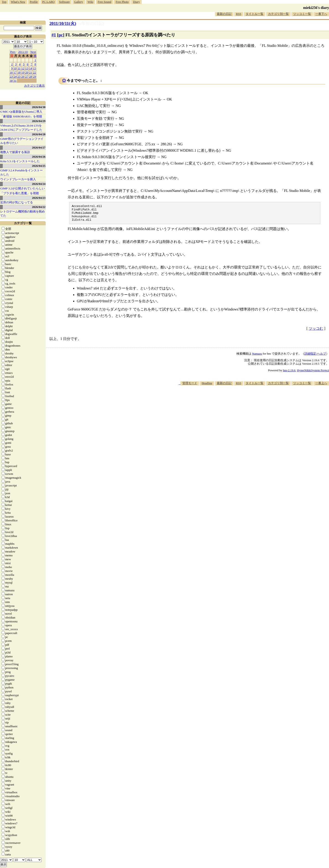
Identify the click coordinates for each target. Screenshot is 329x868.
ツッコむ (316, 332)
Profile (34, 2)
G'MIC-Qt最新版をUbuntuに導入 (21, 112)
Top (4, 2)
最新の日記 (224, 14)
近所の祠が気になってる (17, 202)
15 (35, 68)
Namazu (257, 357)
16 (11, 72)
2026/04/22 (39, 207)
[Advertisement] (246, 403)
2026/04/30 (39, 107)
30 (11, 81)
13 (27, 68)
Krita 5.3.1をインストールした (20, 161)
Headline (207, 386)
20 (27, 72)
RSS (239, 14)
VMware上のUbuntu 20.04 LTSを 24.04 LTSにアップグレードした (21, 128)
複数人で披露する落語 (15, 152)
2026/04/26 (39, 157)
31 (15, 81)
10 (15, 68)
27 (27, 76)
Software (64, 2)
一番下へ (321, 14)
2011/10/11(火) (63, 23)
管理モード (190, 386)
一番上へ (321, 386)
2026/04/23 (39, 198)
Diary (136, 2)
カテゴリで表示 (34, 86)
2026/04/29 (39, 121)
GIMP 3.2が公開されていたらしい (23, 188)
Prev (13, 52)
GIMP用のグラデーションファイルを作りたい (22, 141)
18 (19, 72)
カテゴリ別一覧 (278, 14)
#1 (54, 35)
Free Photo (122, 2)
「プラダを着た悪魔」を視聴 (20, 193)
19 (23, 72)
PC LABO (49, 2)
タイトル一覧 (255, 14)
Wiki (90, 2)
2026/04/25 (39, 166)
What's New (18, 2)
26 (23, 76)
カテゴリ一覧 (23, 223)
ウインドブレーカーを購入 (18, 179)
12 (23, 68)
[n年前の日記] (91, 23)
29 (35, 76)
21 (31, 72)
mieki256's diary (316, 8)
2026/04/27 (39, 147)
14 (31, 68)
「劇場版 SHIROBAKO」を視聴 (21, 116)
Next (33, 52)
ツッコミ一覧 (302, 14)
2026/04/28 (39, 134)
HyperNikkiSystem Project (313, 374)
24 (15, 76)
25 (19, 76)
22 (35, 72)
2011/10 (23, 52)
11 (19, 68)
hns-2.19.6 (289, 374)
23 (11, 76)
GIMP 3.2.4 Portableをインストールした (21, 172)
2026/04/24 (39, 184)
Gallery (79, 2)
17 (15, 72)
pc (61, 35)
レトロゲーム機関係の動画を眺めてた (23, 214)
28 (31, 76)
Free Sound (105, 2)
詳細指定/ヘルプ (315, 357)
